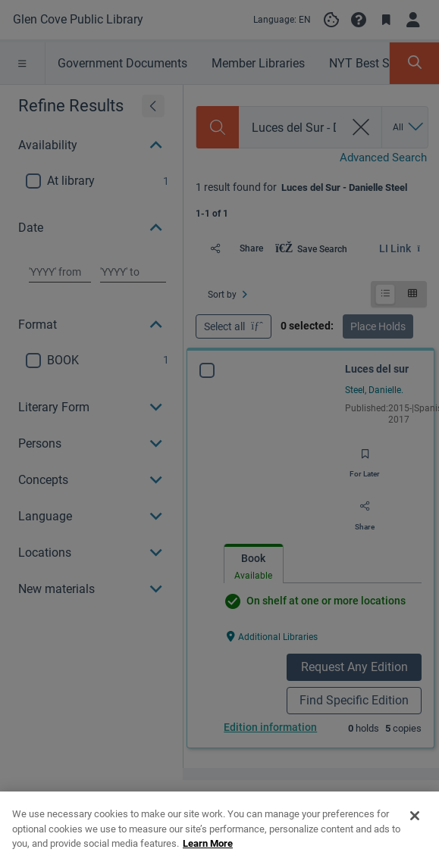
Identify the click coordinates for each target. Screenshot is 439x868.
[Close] (415, 848)
